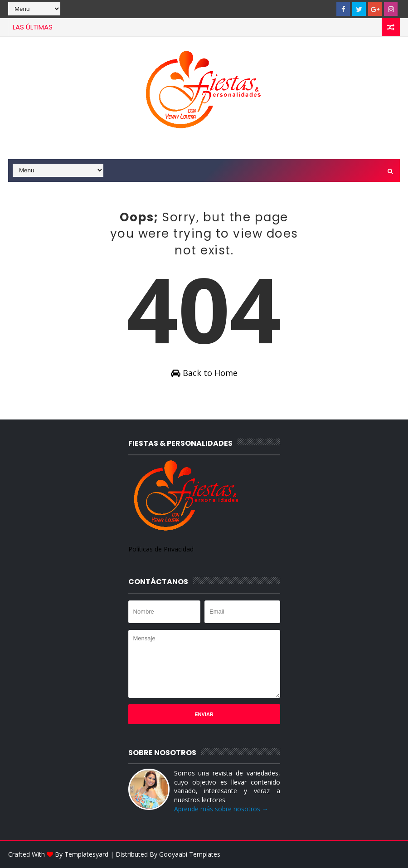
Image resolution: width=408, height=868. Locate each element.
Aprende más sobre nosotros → (221, 809)
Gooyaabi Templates (190, 854)
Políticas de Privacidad (161, 549)
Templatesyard (86, 854)
